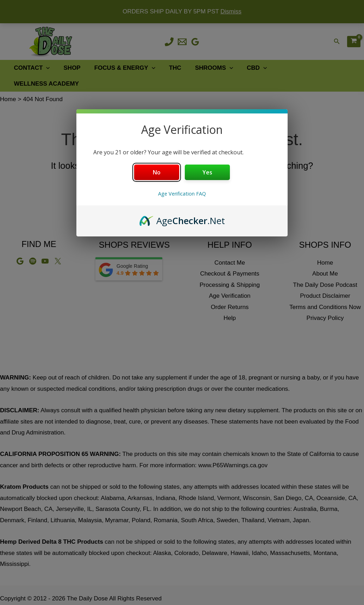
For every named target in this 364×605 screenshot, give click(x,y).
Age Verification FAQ (182, 194)
